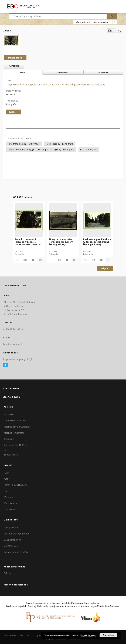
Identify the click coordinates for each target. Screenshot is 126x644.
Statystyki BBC (11, 546)
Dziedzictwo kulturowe (15, 421)
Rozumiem (108, 635)
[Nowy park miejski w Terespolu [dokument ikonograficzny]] (63, 220)
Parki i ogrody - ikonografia (60, 144)
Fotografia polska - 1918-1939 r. (24, 144)
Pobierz (13, 66)
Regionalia (9, 439)
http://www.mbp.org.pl (16, 359)
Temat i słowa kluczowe (16, 485)
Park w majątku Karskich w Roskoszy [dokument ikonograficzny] (97, 242)
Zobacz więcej (11, 455)
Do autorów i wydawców (16, 534)
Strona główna (11, 397)
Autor (7, 479)
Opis (6, 491)
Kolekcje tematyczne (14, 433)
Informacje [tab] (63, 72)
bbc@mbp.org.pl (13, 344)
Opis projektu (11, 528)
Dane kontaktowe (13, 540)
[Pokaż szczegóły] (40, 260)
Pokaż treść (15, 58)
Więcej (105, 268)
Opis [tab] (23, 72)
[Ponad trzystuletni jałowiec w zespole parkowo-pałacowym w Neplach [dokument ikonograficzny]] (29, 220)
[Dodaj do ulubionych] (120, 31)
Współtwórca (10, 503)
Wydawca (8, 497)
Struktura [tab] (103, 72)
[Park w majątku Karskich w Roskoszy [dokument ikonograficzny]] (97, 220)
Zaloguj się (9, 573)
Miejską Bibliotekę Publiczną (67, 603)
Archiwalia (9, 415)
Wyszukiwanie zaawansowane (92, 22)
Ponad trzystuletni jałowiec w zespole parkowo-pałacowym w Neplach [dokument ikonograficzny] (28, 242)
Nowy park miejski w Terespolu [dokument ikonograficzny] (61, 242)
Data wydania (11, 509)
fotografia (11, 104)
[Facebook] (6, 365)
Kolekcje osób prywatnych (17, 427)
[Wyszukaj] (112, 16)
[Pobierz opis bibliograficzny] (25, 260)
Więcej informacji (88, 635)
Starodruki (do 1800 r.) (15, 445)
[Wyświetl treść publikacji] (33, 260)
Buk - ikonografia (89, 150)
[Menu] (122, 3)
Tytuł (6, 473)
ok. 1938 (11, 94)
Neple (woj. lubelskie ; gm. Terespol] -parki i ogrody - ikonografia (41, 150)
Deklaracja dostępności (16, 552)
